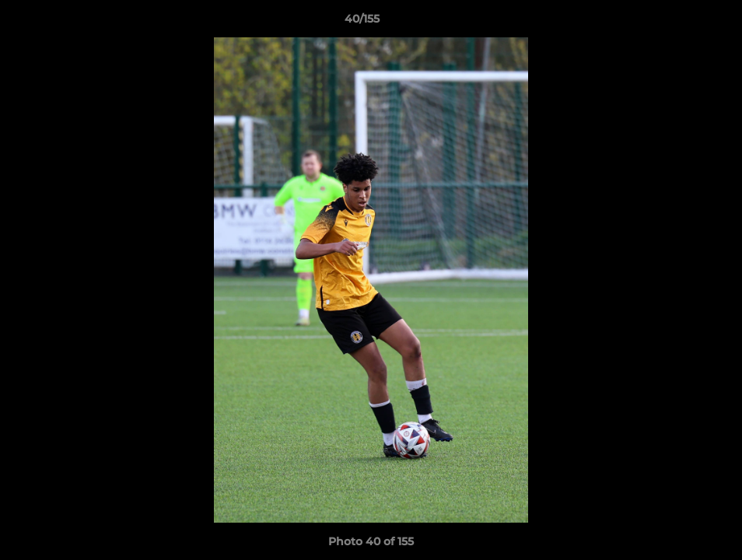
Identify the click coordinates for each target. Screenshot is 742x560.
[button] (677, 23)
